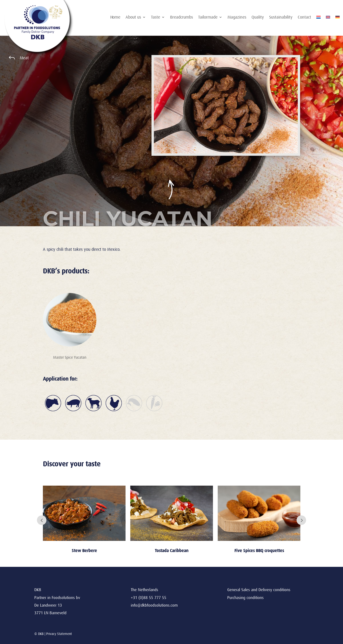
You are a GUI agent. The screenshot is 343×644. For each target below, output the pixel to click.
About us (133, 18)
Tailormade (208, 18)
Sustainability (281, 18)
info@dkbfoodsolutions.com (154, 605)
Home (115, 18)
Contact (304, 18)
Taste (156, 18)
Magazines (237, 18)
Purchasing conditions (245, 598)
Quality (258, 18)
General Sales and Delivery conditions (259, 590)
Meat (24, 58)
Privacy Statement (59, 634)
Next (301, 520)
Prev (42, 520)
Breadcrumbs (182, 18)
